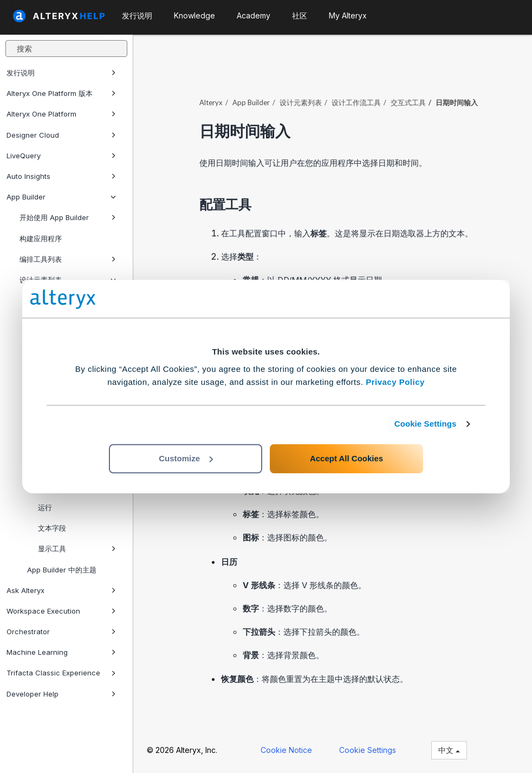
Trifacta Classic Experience (61, 673)
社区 (300, 15)
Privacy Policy (395, 382)
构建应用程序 (41, 239)
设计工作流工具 (356, 102)
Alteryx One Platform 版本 (61, 93)
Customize (186, 458)
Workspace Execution (61, 611)
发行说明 (61, 73)
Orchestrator (61, 632)
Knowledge (194, 15)
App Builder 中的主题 (62, 570)
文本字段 (52, 528)
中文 (449, 750)
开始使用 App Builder (68, 217)
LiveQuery (61, 156)
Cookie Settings (426, 424)
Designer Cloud (61, 135)
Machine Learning (61, 652)
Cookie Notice (286, 750)
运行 (45, 507)
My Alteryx (348, 15)
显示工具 (77, 549)
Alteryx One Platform (61, 114)
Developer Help (61, 694)
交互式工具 (408, 102)
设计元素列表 (301, 102)
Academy (254, 15)
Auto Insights (61, 176)
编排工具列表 (68, 259)
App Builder (61, 197)
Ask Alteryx (61, 590)
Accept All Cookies (346, 458)
